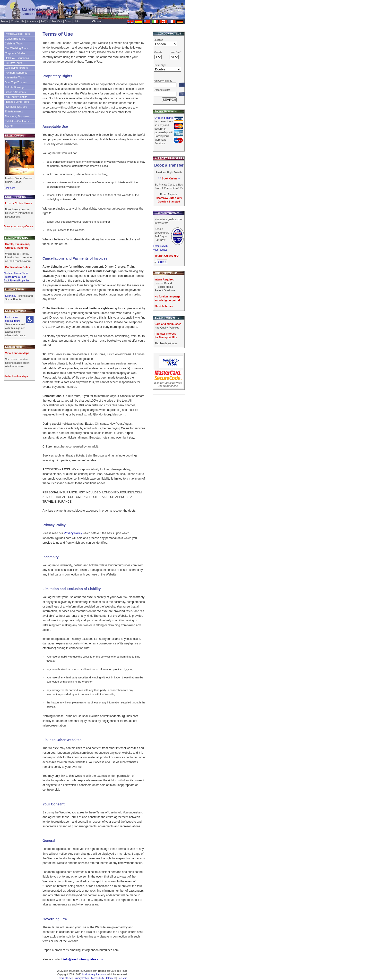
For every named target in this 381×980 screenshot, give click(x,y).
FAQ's (44, 21)
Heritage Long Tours (17, 102)
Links (77, 21)
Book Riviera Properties (17, 281)
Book (68, 21)
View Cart (56, 21)
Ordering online (164, 118)
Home (5, 21)
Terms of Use (65, 978)
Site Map (122, 978)
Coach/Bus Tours (15, 39)
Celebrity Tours (14, 43)
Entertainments (14, 111)
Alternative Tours (15, 77)
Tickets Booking (14, 87)
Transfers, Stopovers (17, 116)
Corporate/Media (15, 53)
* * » (169, 178)
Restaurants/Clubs (16, 107)
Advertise (33, 21)
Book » (162, 262)
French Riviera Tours (15, 277)
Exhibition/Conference (18, 121)
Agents (9, 126)
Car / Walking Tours (16, 48)
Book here (9, 188)
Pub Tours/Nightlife (16, 97)
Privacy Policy (73, 533)
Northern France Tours (16, 273)
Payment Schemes (16, 73)
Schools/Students (15, 92)
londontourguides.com (94, 975)
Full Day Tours (13, 63)
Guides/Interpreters (16, 68)
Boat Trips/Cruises (16, 82)
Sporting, (11, 296)
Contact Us (17, 21)
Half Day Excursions (17, 58)
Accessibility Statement (103, 978)
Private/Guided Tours (17, 34)
